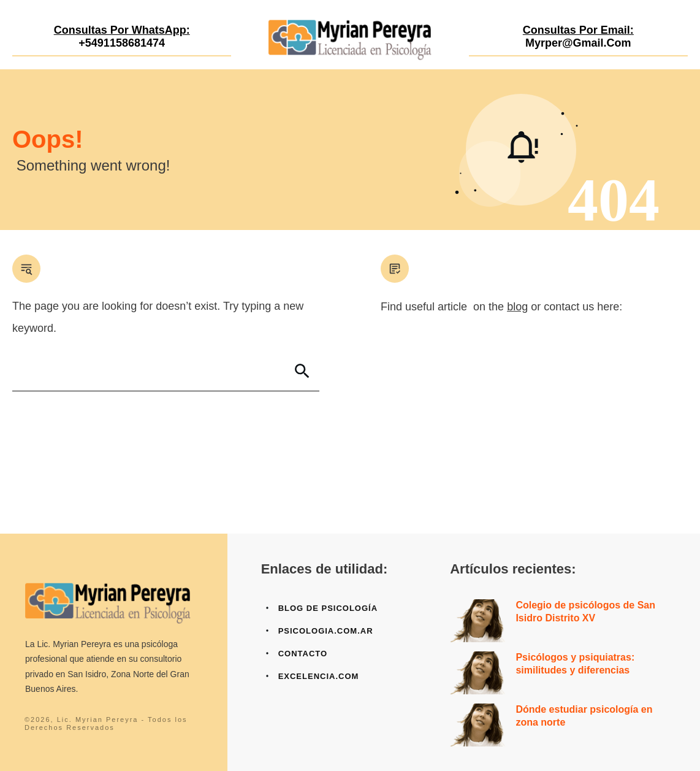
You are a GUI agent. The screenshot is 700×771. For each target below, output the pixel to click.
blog (517, 307)
